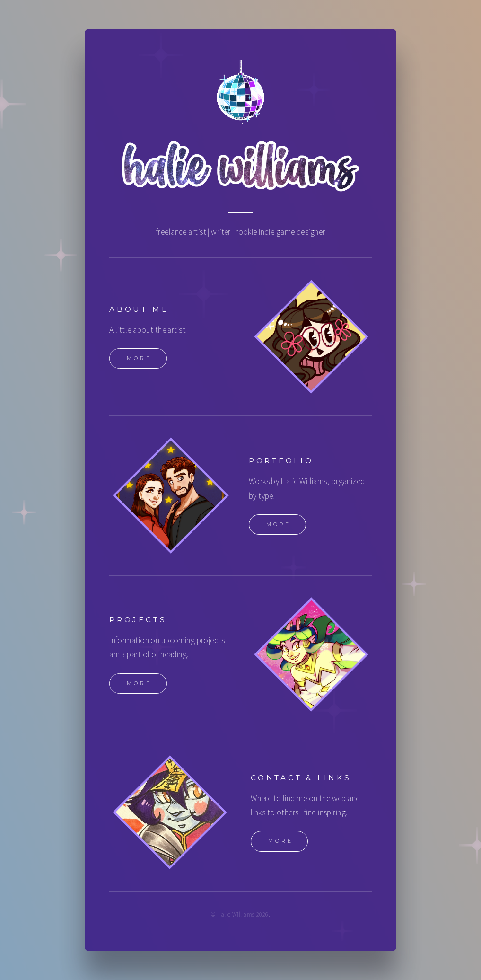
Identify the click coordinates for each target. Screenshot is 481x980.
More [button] (139, 359)
